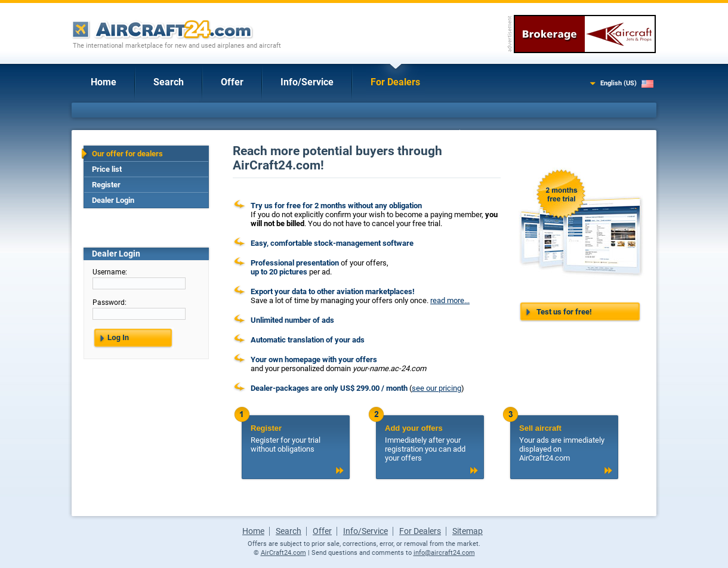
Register (106, 185)
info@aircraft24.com (444, 553)
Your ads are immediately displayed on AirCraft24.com (564, 443)
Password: (109, 302)
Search (169, 82)
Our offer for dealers (127, 154)
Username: (110, 272)
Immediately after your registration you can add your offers (430, 443)
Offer (232, 82)
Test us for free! (564, 312)
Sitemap (468, 531)
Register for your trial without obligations (295, 439)
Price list (107, 169)
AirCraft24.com (283, 553)
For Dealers (395, 82)
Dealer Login (113, 200)
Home (104, 82)
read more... (450, 300)
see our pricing (437, 388)
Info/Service (307, 82)
